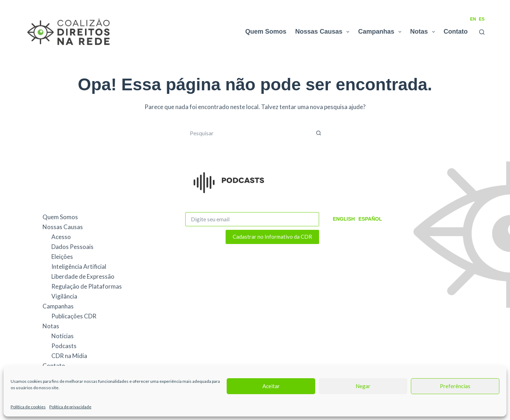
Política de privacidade (70, 407)
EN (473, 19)
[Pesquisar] (482, 32)
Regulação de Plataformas (87, 286)
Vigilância (64, 296)
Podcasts (64, 346)
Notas (424, 32)
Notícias (63, 336)
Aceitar (271, 386)
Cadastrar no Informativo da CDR (272, 237)
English (344, 219)
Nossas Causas (324, 32)
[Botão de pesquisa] (319, 133)
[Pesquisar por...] (248, 133)
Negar (363, 386)
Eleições (62, 257)
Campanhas (381, 32)
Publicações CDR (74, 316)
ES (482, 19)
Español (370, 219)
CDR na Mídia (69, 356)
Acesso (61, 237)
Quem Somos (266, 32)
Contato (456, 32)
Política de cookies (28, 407)
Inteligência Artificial (79, 266)
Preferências (455, 386)
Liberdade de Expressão (83, 276)
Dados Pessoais (72, 247)
